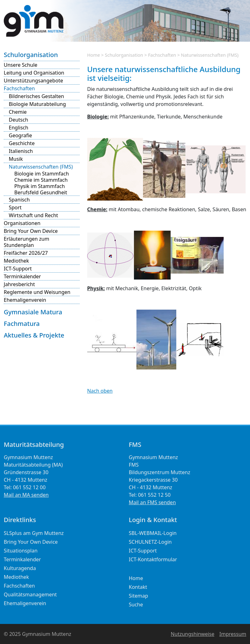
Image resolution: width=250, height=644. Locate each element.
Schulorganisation (31, 55)
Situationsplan (21, 551)
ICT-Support (18, 269)
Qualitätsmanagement (30, 594)
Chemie (18, 112)
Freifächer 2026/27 (26, 253)
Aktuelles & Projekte (34, 335)
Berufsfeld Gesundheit (41, 192)
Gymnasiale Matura (33, 312)
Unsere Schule (21, 65)
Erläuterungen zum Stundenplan (27, 242)
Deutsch (19, 120)
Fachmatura (22, 324)
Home (94, 55)
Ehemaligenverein (25, 300)
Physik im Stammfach (40, 186)
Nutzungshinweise (192, 634)
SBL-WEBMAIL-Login (153, 533)
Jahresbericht (19, 284)
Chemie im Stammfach (41, 180)
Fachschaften (19, 88)
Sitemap (139, 596)
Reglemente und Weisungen (37, 292)
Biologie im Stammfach (42, 174)
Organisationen (22, 223)
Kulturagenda (20, 568)
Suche (136, 605)
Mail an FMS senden (152, 502)
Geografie (20, 135)
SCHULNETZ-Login (150, 542)
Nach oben (100, 391)
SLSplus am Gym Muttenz (34, 533)
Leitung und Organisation (34, 73)
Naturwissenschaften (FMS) (41, 167)
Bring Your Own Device (31, 231)
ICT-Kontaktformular (153, 559)
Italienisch (21, 151)
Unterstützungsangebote (33, 81)
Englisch (19, 128)
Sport (15, 207)
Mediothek (16, 261)
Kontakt (138, 587)
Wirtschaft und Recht (33, 215)
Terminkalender (22, 276)
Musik (16, 159)
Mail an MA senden (26, 495)
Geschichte (22, 143)
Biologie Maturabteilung (37, 104)
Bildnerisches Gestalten (36, 96)
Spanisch (19, 200)
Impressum (233, 634)
